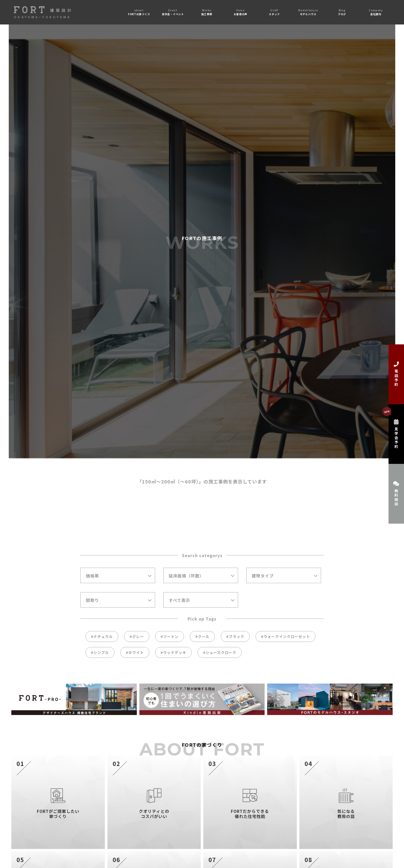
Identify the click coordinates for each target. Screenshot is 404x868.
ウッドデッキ (175, 652)
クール (204, 636)
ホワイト (136, 652)
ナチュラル (103, 636)
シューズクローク (221, 652)
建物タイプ (263, 576)
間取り (92, 600)
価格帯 (92, 576)
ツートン (171, 636)
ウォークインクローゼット (287, 636)
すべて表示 (179, 600)
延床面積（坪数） (186, 576)
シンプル (101, 652)
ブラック (237, 636)
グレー (138, 636)
